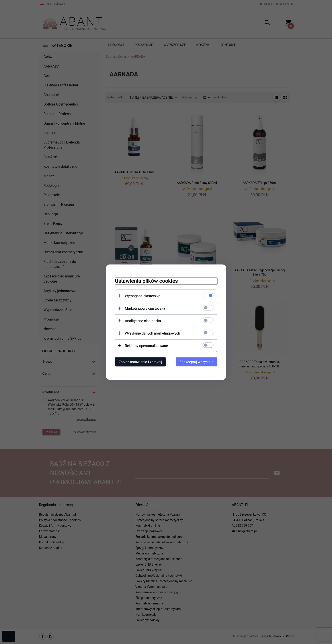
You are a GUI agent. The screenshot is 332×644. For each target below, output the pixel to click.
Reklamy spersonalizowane (146, 346)
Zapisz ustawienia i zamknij (140, 362)
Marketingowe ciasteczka (145, 308)
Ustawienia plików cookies (146, 281)
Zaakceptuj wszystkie (196, 362)
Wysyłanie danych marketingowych (153, 333)
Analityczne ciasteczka (143, 321)
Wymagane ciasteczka (143, 296)
